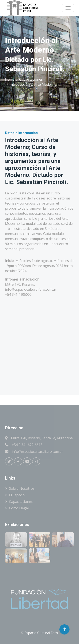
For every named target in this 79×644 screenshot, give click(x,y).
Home (10, 79)
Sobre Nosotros (22, 488)
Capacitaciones (31, 79)
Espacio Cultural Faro (41, 633)
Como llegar (19, 508)
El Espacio (17, 495)
